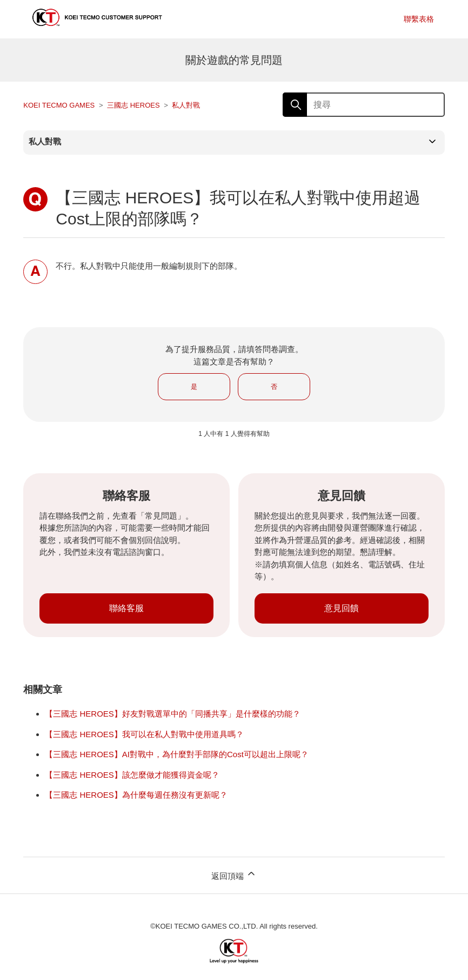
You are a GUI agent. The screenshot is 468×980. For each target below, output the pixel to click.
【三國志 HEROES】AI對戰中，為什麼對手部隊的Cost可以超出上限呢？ (177, 754)
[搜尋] (364, 105)
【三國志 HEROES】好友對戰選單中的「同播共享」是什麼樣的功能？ (173, 714)
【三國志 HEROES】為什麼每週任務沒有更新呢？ (136, 795)
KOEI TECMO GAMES (59, 105)
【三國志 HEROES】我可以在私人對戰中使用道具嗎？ (144, 734)
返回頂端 (234, 874)
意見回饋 (342, 608)
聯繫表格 (419, 19)
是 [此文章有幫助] (194, 387)
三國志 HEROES (133, 105)
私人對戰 (186, 105)
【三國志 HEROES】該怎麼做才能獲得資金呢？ (132, 775)
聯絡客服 (126, 608)
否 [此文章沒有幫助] (274, 387)
